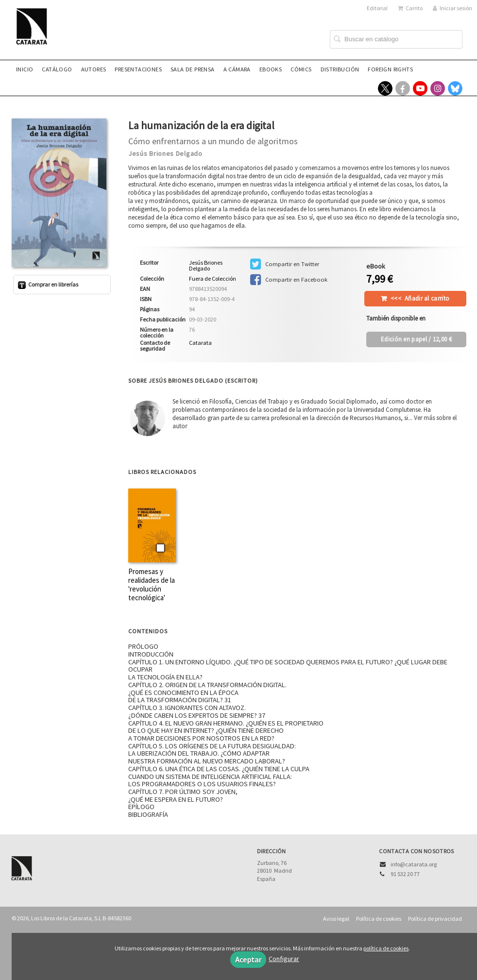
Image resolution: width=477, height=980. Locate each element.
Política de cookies (379, 919)
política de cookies (386, 948)
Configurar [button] (284, 959)
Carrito (410, 8)
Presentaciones (138, 69)
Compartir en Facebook (289, 280)
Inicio (25, 69)
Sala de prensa (193, 69)
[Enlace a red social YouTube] (420, 88)
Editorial (377, 8)
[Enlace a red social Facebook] (403, 88)
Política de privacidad (435, 919)
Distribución (340, 69)
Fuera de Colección (213, 279)
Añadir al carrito (420, 298)
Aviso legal (336, 919)
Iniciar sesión (452, 8)
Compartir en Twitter (285, 264)
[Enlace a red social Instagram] (438, 88)
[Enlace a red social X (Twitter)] (385, 88)
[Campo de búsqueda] (396, 39)
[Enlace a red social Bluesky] (455, 88)
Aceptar (248, 960)
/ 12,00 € (416, 339)
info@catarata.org (414, 864)
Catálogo (57, 69)
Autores (94, 69)
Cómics (301, 69)
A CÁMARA (237, 69)
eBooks (271, 69)
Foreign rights (390, 69)
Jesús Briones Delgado (165, 153)
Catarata (200, 343)
